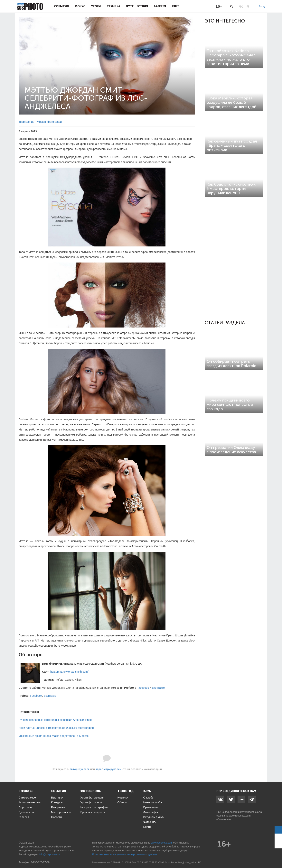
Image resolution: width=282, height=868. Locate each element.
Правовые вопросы (93, 812)
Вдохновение (27, 812)
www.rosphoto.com (240, 816)
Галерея (160, 6)
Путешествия (137, 6)
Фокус (80, 6)
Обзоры (122, 802)
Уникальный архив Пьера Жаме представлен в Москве (54, 736)
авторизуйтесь (80, 769)
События (61, 6)
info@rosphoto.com (50, 854)
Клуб (176, 6)
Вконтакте (158, 688)
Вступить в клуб (154, 817)
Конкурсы (57, 802)
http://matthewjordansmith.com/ (69, 672)
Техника (113, 6)
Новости (56, 817)
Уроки (96, 6)
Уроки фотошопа (91, 802)
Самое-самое (27, 798)
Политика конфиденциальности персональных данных (125, 854)
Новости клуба (153, 802)
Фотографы (151, 812)
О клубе (148, 798)
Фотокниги (150, 822)
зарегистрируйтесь (108, 769)
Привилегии (151, 807)
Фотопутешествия (30, 802)
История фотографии (94, 807)
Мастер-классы (61, 812)
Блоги (147, 827)
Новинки (123, 798)
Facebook (143, 688)
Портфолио (26, 807)
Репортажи (58, 807)
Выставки (57, 798)
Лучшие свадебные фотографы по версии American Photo (56, 720)
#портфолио (26, 122)
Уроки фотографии (92, 798)
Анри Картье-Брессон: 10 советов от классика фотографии (56, 728)
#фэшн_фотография (50, 122)
